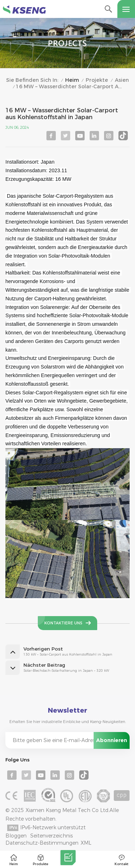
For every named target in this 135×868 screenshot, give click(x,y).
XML (86, 843)
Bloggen (16, 836)
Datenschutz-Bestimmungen (42, 843)
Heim (72, 80)
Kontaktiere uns (63, 623)
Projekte (97, 80)
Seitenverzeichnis (51, 836)
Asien (122, 80)
